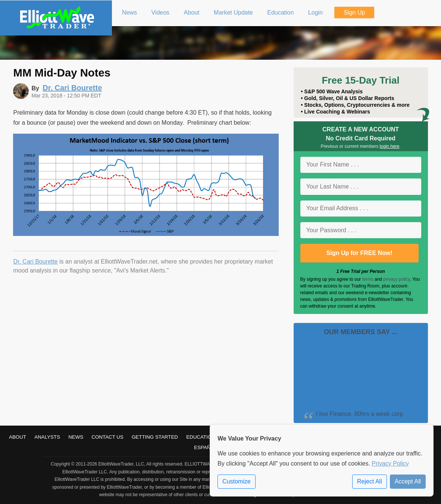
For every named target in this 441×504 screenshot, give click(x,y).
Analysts (47, 437)
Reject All (370, 481)
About (18, 437)
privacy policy (396, 279)
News (76, 437)
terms (368, 279)
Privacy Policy (390, 463)
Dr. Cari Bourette (35, 262)
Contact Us (107, 437)
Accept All (408, 481)
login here (390, 146)
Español (206, 447)
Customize (237, 481)
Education (201, 437)
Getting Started (155, 437)
